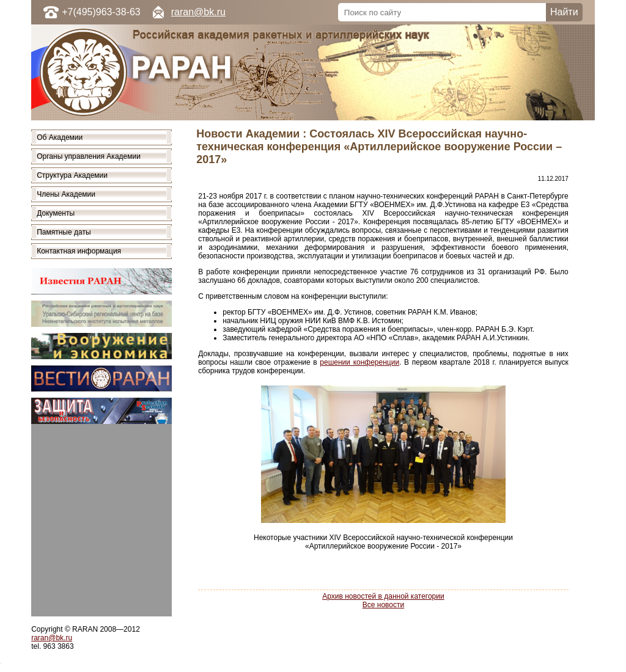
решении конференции (359, 362)
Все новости (383, 605)
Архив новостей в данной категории (383, 596)
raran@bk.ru (198, 12)
